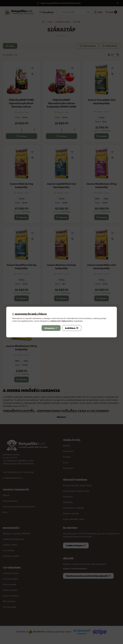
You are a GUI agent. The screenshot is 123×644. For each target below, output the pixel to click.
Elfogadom (51, 328)
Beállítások (72, 328)
